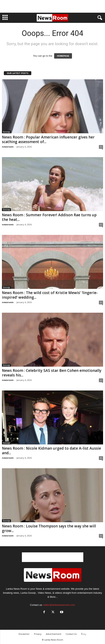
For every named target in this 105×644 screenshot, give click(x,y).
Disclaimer (24, 634)
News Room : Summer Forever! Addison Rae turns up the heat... (49, 217)
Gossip (6, 132)
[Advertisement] (53, 6)
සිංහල (84, 634)
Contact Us (71, 634)
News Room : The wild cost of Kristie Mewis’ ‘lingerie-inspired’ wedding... (50, 295)
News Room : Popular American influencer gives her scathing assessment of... (48, 139)
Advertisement (54, 634)
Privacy (38, 634)
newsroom (8, 147)
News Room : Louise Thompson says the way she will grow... (49, 528)
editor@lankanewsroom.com (59, 605)
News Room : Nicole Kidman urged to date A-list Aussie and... (51, 451)
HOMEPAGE (63, 56)
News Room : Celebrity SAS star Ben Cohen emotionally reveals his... (52, 373)
